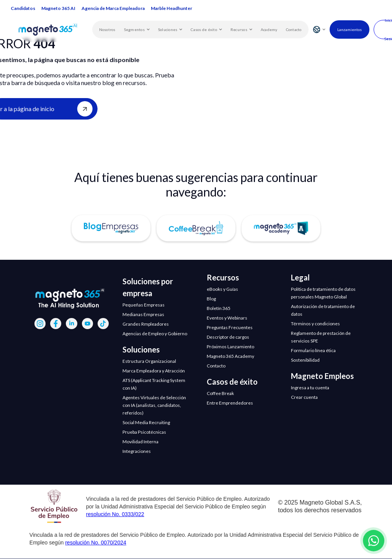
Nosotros (107, 30)
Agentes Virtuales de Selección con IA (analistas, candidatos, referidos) (154, 405)
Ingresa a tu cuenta (310, 388)
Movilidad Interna (140, 442)
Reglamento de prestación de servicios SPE (321, 337)
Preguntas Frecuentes (230, 327)
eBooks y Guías (222, 289)
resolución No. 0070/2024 (96, 543)
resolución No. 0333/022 (115, 514)
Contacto (294, 30)
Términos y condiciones (315, 324)
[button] (137, 30)
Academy (269, 30)
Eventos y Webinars (227, 318)
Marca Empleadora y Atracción (154, 371)
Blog (211, 299)
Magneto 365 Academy (230, 356)
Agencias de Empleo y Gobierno (155, 334)
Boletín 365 (219, 308)
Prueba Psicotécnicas (144, 432)
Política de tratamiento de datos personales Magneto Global (323, 293)
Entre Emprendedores (230, 403)
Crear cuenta (304, 397)
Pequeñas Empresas (144, 305)
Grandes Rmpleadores (146, 324)
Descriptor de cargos (228, 337)
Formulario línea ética (313, 350)
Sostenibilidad (305, 360)
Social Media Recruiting (146, 422)
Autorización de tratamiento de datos (323, 310)
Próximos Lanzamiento (230, 347)
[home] (55, 29)
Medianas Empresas (143, 314)
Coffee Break (220, 393)
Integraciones (137, 451)
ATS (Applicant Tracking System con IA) (154, 384)
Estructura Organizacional (149, 361)
